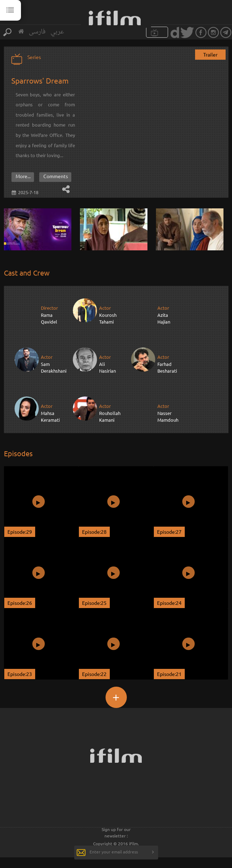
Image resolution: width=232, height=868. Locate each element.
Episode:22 (94, 674)
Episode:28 (94, 532)
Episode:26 (20, 603)
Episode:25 (94, 603)
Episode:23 (20, 674)
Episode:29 (20, 532)
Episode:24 (169, 603)
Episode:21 (169, 674)
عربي (57, 32)
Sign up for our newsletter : (116, 832)
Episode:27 (169, 532)
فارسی (37, 32)
